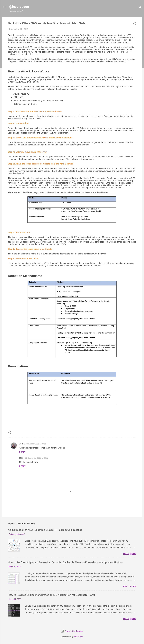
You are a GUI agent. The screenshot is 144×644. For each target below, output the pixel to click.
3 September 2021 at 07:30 (35, 444)
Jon (21, 444)
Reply (22, 452)
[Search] (140, 8)
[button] (134, 24)
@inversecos (19, 7)
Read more (130, 554)
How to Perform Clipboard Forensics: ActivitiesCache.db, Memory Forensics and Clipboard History (65, 562)
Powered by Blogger (72, 631)
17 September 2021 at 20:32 (37, 458)
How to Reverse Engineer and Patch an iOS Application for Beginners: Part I (51, 595)
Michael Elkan (78, 637)
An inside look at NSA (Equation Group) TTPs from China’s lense (45, 530)
